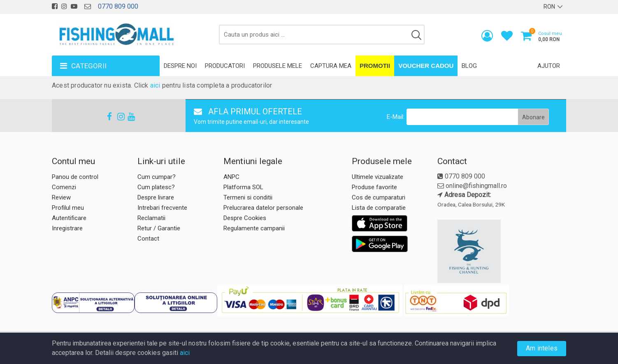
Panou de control (75, 177)
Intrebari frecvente (162, 208)
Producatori (225, 66)
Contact (148, 239)
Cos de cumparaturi (379, 197)
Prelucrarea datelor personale (263, 208)
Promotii (375, 66)
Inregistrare (67, 228)
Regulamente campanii (254, 228)
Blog (469, 66)
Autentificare (69, 218)
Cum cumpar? (157, 177)
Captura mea (331, 66)
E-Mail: (396, 117)
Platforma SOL (243, 187)
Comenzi (64, 187)
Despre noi (180, 66)
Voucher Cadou (426, 66)
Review (61, 197)
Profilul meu (68, 208)
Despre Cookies (245, 218)
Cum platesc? (156, 187)
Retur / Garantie (159, 228)
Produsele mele (278, 66)
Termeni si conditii (248, 197)
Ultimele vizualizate (378, 177)
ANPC (231, 177)
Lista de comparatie (379, 208)
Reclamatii (151, 218)
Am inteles (542, 348)
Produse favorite (374, 187)
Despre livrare (156, 197)
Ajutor (549, 66)
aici (155, 85)
